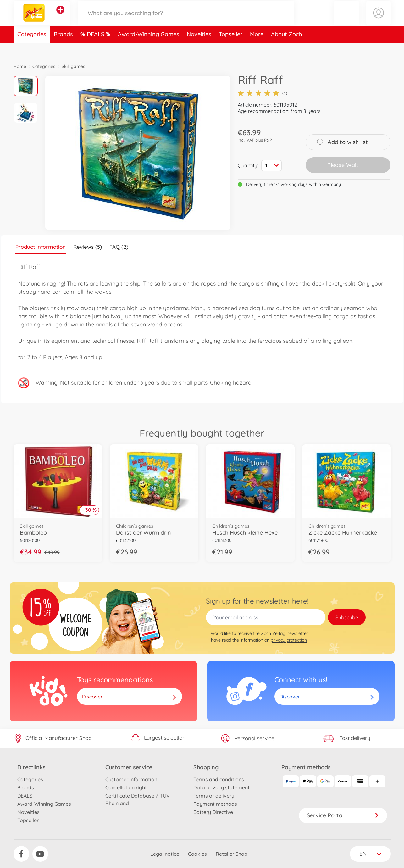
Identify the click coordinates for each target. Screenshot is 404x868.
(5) (262, 93)
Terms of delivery (214, 796)
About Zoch (286, 48)
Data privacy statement (221, 787)
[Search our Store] (186, 20)
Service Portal (343, 815)
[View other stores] (60, 17)
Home (20, 66)
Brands (63, 48)
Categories (32, 48)
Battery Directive (213, 812)
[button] (346, 20)
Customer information (131, 779)
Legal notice (165, 854)
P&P (268, 140)
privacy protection (289, 640)
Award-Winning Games (149, 48)
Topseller (231, 48)
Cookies (197, 854)
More (257, 48)
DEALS (96, 48)
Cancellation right (126, 787)
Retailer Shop (232, 854)
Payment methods (215, 804)
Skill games (73, 66)
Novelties (199, 48)
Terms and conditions (219, 779)
